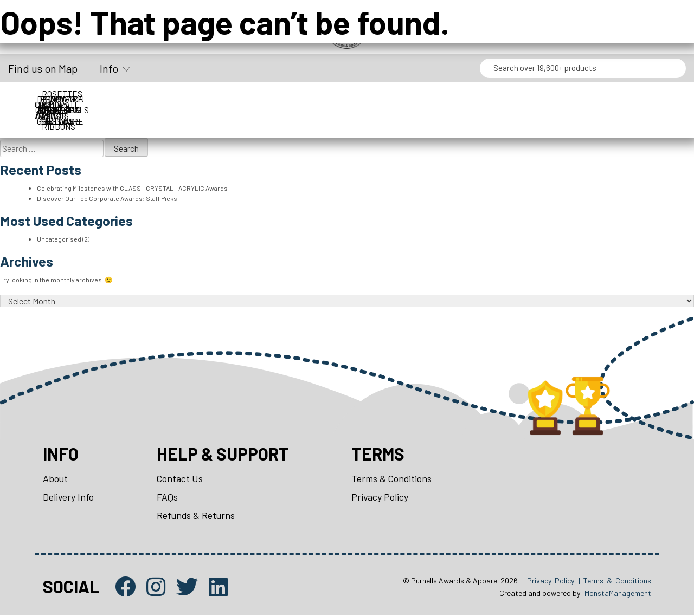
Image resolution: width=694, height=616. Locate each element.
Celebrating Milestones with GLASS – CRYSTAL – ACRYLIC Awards (132, 187)
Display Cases (256, 99)
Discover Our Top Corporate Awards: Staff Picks (107, 198)
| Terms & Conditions (615, 581)
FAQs (168, 497)
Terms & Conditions (394, 478)
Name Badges (529, 99)
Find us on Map (43, 68)
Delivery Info (69, 497)
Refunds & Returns (198, 515)
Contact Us (181, 478)
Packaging (621, 99)
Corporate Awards (74, 99)
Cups (165, 99)
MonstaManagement (618, 594)
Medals (438, 99)
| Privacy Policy (548, 581)
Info (109, 68)
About (56, 478)
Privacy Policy (382, 497)
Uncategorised (59, 238)
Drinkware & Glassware (347, 99)
